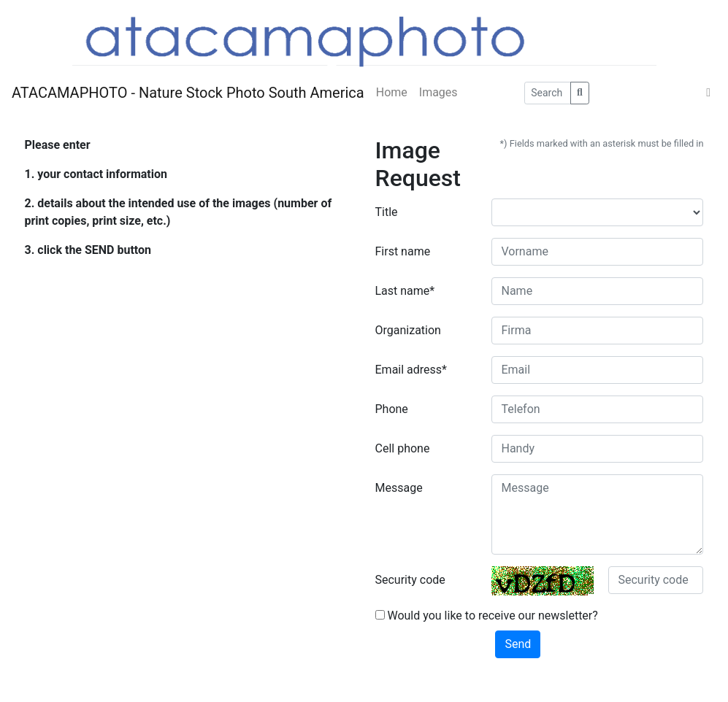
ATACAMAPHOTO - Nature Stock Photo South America (188, 93)
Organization (408, 330)
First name (403, 251)
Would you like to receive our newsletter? (487, 616)
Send (518, 644)
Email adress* (411, 370)
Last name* (405, 291)
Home (392, 92)
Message (399, 488)
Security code (410, 580)
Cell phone (403, 448)
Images (438, 92)
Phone (392, 409)
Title (387, 212)
